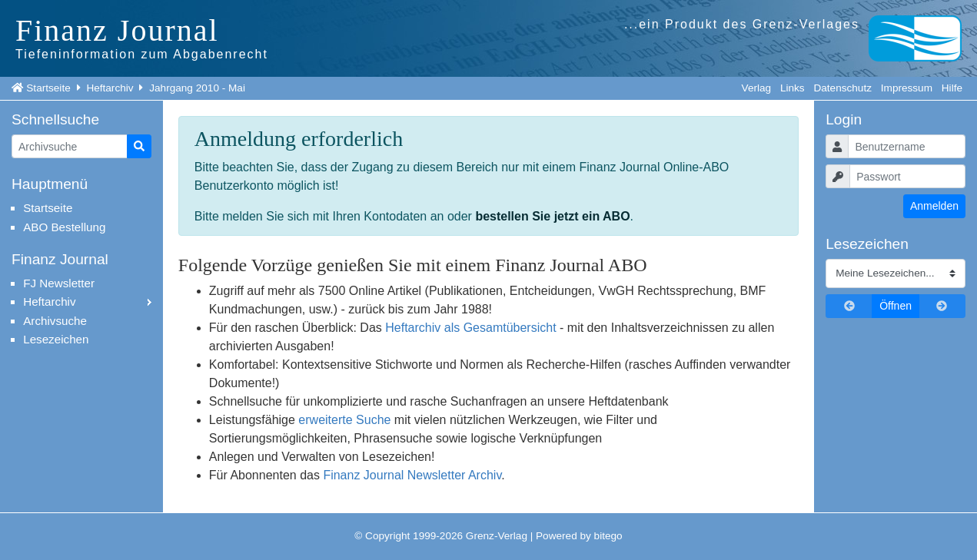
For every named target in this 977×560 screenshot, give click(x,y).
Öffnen (896, 306)
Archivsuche (55, 321)
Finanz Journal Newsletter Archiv (412, 475)
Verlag (757, 88)
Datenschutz (842, 88)
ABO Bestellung (64, 227)
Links (793, 88)
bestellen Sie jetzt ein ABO (552, 216)
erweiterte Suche (344, 420)
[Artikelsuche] (70, 146)
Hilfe (952, 88)
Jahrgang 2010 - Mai (197, 88)
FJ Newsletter (59, 283)
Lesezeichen (56, 339)
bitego (608, 536)
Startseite (48, 88)
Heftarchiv (110, 88)
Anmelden (934, 206)
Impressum (907, 88)
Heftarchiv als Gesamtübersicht (470, 328)
